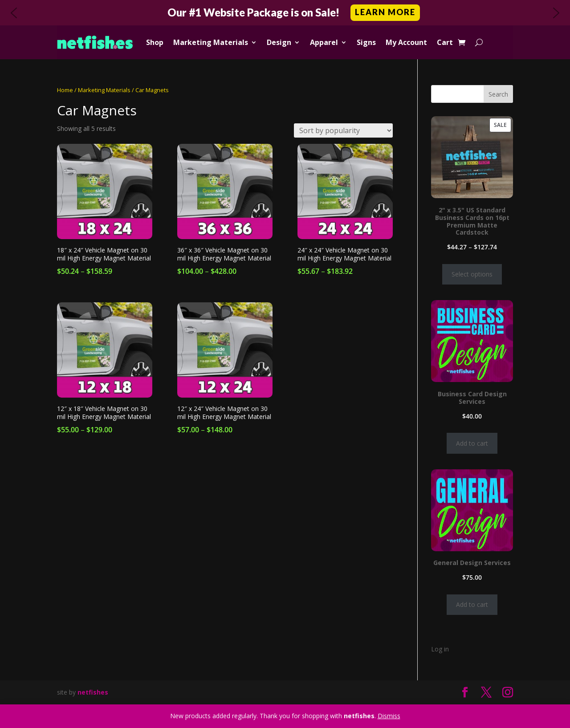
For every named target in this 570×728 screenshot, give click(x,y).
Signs (366, 42)
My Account (406, 42)
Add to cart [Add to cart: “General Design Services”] (472, 604)
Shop (155, 42)
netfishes (93, 692)
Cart (445, 42)
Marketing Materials (211, 42)
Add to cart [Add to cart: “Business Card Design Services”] (472, 443)
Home (65, 90)
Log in (440, 649)
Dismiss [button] (389, 716)
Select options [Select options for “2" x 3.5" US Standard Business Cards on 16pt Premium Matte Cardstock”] (472, 274)
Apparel (324, 42)
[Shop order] (343, 130)
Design (279, 42)
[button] (285, 13)
